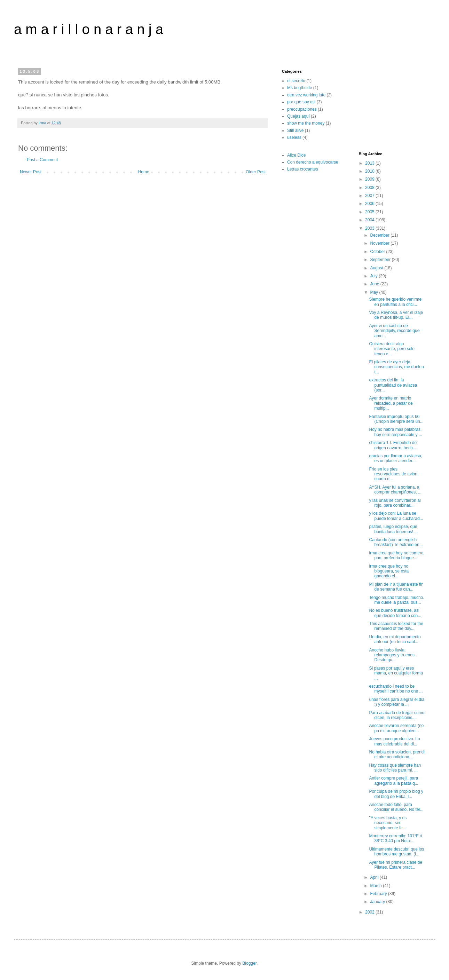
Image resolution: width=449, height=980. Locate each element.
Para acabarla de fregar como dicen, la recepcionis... (397, 715)
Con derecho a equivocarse (313, 162)
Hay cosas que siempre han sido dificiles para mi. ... (395, 768)
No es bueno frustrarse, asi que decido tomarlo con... (395, 613)
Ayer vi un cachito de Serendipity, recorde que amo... (394, 331)
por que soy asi (301, 102)
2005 (370, 212)
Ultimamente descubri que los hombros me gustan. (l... (396, 852)
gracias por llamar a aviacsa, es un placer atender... (396, 458)
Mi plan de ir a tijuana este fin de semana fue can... (396, 587)
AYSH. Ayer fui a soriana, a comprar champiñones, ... (395, 490)
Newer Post (31, 172)
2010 (370, 171)
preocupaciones (302, 109)
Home (144, 172)
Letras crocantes (303, 169)
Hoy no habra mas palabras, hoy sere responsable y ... (395, 432)
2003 (370, 228)
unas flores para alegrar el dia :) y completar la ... (397, 702)
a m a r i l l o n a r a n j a (89, 29)
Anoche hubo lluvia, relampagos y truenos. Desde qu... (392, 655)
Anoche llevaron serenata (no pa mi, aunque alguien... (396, 728)
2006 (370, 204)
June (375, 284)
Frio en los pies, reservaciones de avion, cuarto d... (394, 474)
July (374, 276)
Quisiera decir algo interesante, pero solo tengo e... (392, 349)
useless (294, 137)
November (380, 243)
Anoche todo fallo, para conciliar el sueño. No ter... (396, 807)
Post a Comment (42, 160)
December (380, 235)
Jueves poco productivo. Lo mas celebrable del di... (394, 741)
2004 (370, 220)
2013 (370, 163)
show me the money (306, 123)
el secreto (296, 81)
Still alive (295, 131)
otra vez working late (306, 95)
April (375, 877)
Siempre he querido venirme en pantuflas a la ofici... (395, 302)
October (378, 252)
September (381, 260)
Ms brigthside (300, 88)
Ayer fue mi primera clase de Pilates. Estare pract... (396, 865)
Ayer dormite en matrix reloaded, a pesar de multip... (391, 403)
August (377, 268)
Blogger (249, 963)
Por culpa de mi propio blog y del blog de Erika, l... (396, 794)
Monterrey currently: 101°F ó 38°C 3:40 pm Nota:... (395, 838)
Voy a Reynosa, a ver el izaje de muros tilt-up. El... (396, 315)
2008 (370, 188)
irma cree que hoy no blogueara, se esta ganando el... (389, 571)
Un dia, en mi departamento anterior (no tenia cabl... (395, 639)
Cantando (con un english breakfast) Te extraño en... (396, 542)
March (376, 886)
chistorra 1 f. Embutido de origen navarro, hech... (393, 445)
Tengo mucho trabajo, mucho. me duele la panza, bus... (396, 600)
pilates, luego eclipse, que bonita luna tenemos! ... (393, 529)
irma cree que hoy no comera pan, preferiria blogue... (396, 555)
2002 (370, 912)
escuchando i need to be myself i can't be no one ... (396, 689)
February (379, 894)
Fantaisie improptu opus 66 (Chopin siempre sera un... (396, 419)
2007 (370, 196)
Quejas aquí (298, 116)
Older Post (256, 172)
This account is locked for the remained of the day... (396, 626)
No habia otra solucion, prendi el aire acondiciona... (397, 754)
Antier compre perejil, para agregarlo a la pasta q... (393, 781)
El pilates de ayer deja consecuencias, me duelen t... (396, 367)
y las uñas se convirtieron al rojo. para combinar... (395, 503)
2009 (370, 179)
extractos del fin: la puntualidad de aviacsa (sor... (393, 385)
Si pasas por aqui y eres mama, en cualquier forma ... (396, 673)
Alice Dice (296, 155)
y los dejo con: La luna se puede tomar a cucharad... (396, 516)
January (378, 902)
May (375, 292)
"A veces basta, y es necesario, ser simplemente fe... (388, 823)
